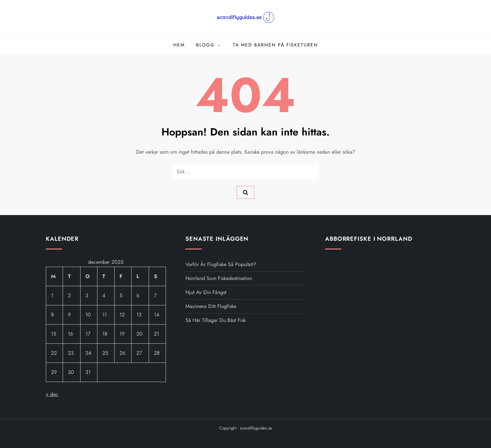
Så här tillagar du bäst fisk (216, 320)
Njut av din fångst (206, 292)
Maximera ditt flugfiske (211, 306)
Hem (179, 45)
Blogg (209, 45)
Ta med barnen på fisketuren (275, 45)
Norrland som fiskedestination (219, 278)
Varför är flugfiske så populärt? (221, 264)
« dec (52, 394)
